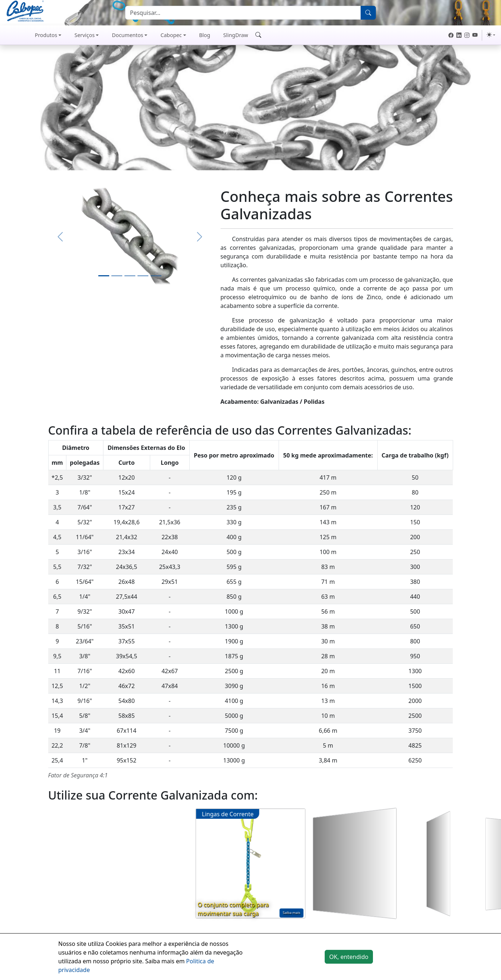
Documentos (127, 35)
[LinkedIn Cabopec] (459, 35)
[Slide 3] (130, 276)
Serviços (85, 35)
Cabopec (171, 35)
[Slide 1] (104, 276)
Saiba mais (291, 913)
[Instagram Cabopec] (467, 35)
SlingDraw (236, 35)
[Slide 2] (117, 276)
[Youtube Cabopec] (475, 35)
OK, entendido (349, 957)
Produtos (46, 35)
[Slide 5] (156, 276)
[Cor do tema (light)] (491, 35)
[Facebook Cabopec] (451, 35)
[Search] (243, 13)
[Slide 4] (143, 276)
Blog (205, 35)
